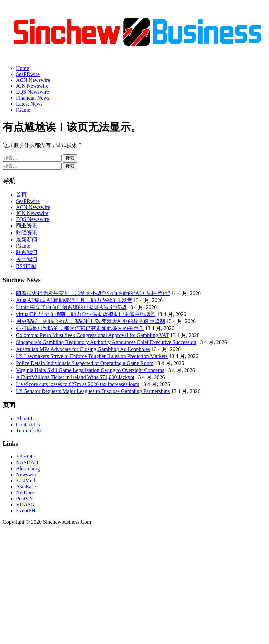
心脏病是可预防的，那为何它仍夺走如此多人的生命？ (80, 328)
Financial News (33, 98)
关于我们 (27, 259)
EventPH (26, 510)
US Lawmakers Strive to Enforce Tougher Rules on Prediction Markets (92, 356)
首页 (21, 194)
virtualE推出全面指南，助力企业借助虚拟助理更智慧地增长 (86, 314)
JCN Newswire (32, 86)
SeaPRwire (28, 74)
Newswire (27, 475)
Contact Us (28, 425)
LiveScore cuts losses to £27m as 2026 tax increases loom (78, 384)
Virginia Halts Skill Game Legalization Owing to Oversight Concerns (90, 370)
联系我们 (27, 252)
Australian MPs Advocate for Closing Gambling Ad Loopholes (83, 349)
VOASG (25, 504)
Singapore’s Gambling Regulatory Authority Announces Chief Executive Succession (106, 342)
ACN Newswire (33, 80)
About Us (26, 419)
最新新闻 (27, 239)
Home (22, 68)
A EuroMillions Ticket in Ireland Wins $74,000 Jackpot (75, 377)
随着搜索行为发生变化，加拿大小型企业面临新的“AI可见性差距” (93, 293)
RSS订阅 (26, 266)
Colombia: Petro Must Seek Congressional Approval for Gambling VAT (93, 335)
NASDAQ (27, 463)
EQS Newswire (32, 92)
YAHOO (25, 457)
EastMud (26, 481)
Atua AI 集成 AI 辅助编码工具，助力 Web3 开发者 (74, 300)
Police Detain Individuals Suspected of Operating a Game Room (85, 363)
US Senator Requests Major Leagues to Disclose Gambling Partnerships (93, 391)
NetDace (25, 492)
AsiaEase (26, 486)
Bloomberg (28, 469)
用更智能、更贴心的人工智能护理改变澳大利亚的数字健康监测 (91, 321)
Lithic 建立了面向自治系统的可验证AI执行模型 (71, 307)
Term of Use (29, 431)
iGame (23, 110)
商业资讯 (27, 225)
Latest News (29, 104)
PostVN (24, 498)
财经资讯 (27, 232)
